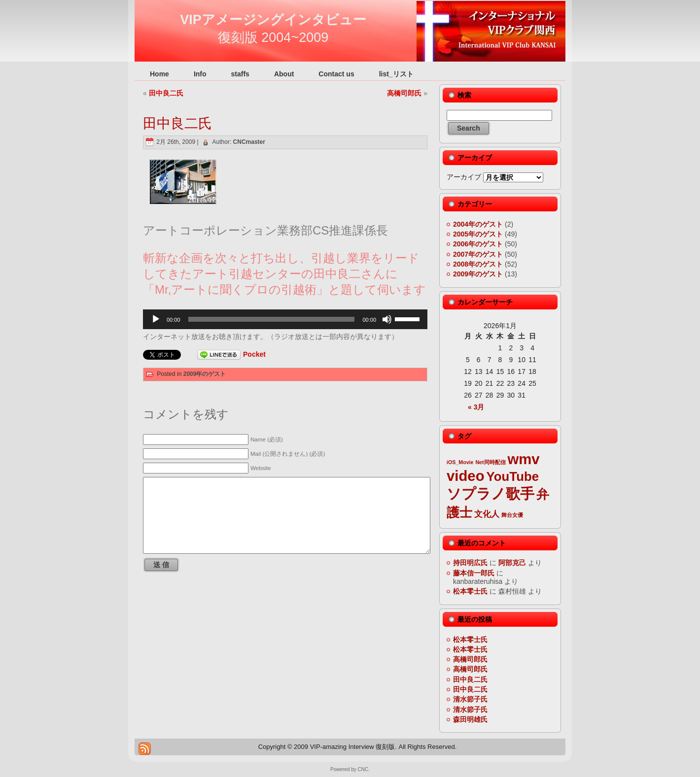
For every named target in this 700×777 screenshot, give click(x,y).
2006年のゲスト (478, 244)
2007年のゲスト (478, 254)
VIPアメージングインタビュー (273, 20)
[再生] (156, 319)
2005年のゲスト (478, 234)
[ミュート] (387, 319)
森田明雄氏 (470, 719)
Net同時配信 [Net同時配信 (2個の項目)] (490, 462)
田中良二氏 (166, 93)
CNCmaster (249, 142)
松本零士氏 (470, 591)
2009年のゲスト (205, 374)
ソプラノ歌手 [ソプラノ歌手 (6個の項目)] (490, 493)
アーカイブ (464, 177)
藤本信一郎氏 (474, 573)
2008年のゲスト (478, 264)
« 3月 (476, 407)
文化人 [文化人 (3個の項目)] (487, 514)
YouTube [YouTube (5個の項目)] (513, 476)
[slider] (272, 319)
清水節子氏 (470, 699)
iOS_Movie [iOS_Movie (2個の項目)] (460, 462)
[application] (285, 319)
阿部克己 (512, 563)
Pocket (254, 354)
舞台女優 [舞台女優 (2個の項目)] (512, 515)
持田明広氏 (470, 563)
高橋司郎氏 (404, 93)
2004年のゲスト (478, 224)
